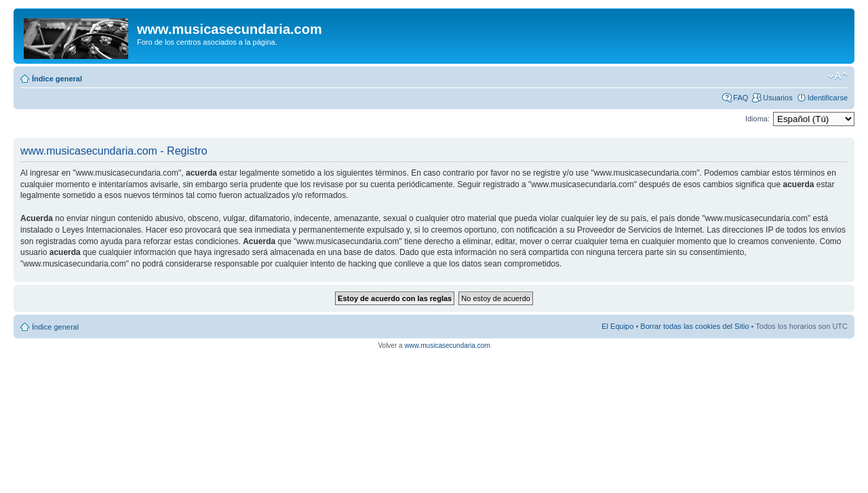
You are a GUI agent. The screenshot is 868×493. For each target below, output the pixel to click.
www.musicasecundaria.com (447, 346)
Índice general (57, 79)
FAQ (741, 98)
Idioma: (757, 119)
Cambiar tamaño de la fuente (838, 76)
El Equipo (617, 326)
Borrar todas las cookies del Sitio (694, 326)
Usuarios (777, 98)
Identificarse (828, 98)
